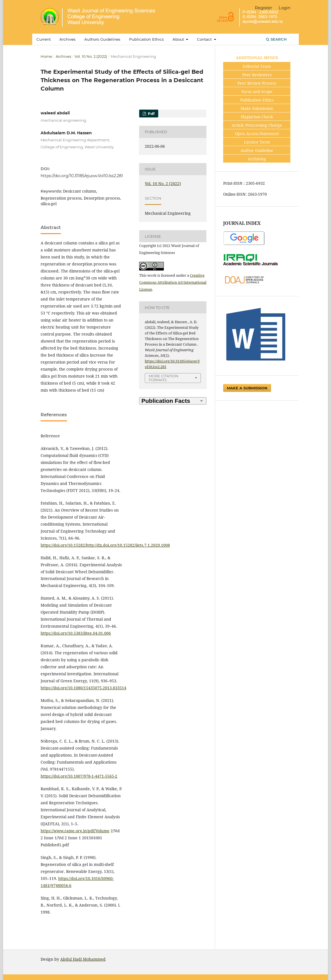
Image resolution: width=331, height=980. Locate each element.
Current (44, 39)
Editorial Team (257, 66)
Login (285, 8)
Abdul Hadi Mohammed (83, 959)
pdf (151, 114)
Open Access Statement (257, 134)
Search (276, 39)
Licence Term (257, 142)
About (179, 39)
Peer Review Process (257, 83)
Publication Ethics (146, 39)
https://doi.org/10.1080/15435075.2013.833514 (83, 688)
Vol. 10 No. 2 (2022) (91, 56)
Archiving (257, 159)
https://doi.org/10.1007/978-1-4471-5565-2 (79, 776)
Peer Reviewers (257, 75)
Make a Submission (247, 388)
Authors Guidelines (102, 39)
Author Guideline (257, 150)
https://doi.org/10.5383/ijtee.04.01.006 (76, 633)
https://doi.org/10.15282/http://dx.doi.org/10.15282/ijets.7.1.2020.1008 (105, 545)
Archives (67, 39)
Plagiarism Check (257, 117)
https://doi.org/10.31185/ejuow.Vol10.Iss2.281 (82, 176)
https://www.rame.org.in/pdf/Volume (75, 831)
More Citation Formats (164, 378)
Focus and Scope (257, 92)
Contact (205, 39)
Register (264, 8)
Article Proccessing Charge (257, 125)
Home (46, 56)
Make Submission (257, 108)
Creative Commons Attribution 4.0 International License (173, 282)
